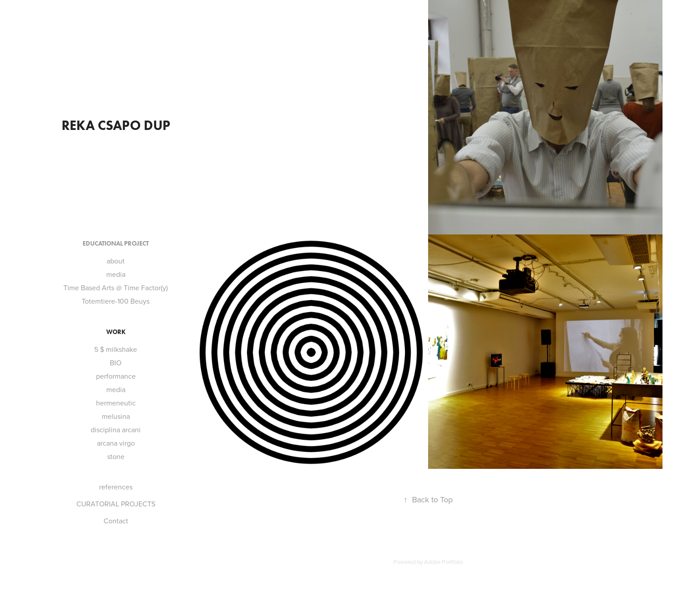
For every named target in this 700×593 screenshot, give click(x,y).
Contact (116, 521)
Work (116, 332)
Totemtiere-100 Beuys (116, 301)
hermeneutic (116, 403)
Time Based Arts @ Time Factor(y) (116, 288)
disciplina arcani (116, 430)
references (116, 487)
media (116, 274)
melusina (116, 416)
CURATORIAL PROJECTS (116, 504)
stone (116, 456)
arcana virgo (116, 443)
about (116, 261)
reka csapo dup (116, 125)
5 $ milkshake (116, 349)
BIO (116, 363)
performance (116, 376)
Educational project (116, 244)
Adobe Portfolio (444, 562)
